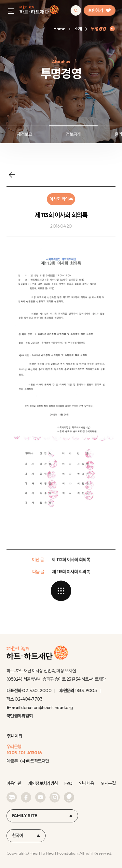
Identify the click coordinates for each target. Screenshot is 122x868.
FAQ (68, 783)
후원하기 (100, 10)
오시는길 (108, 783)
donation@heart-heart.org (47, 707)
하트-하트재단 (39, 11)
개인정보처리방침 (43, 783)
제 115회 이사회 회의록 (71, 572)
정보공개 (73, 134)
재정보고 (24, 134)
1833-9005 (86, 690)
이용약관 (14, 783)
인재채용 (87, 783)
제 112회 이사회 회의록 (71, 560)
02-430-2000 (37, 690)
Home (59, 29)
